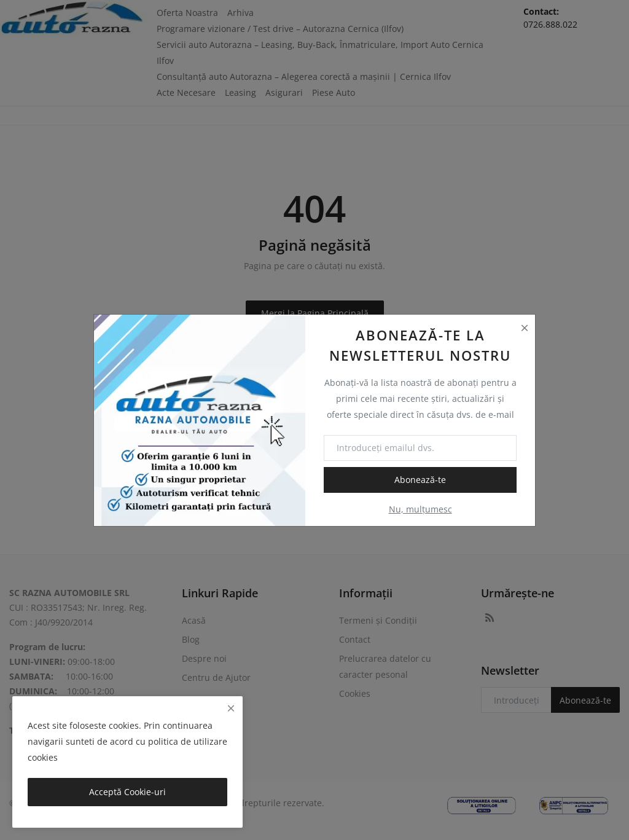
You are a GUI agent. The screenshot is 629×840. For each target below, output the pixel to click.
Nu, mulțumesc (420, 509)
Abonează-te (420, 480)
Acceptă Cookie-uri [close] (127, 792)
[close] (231, 708)
